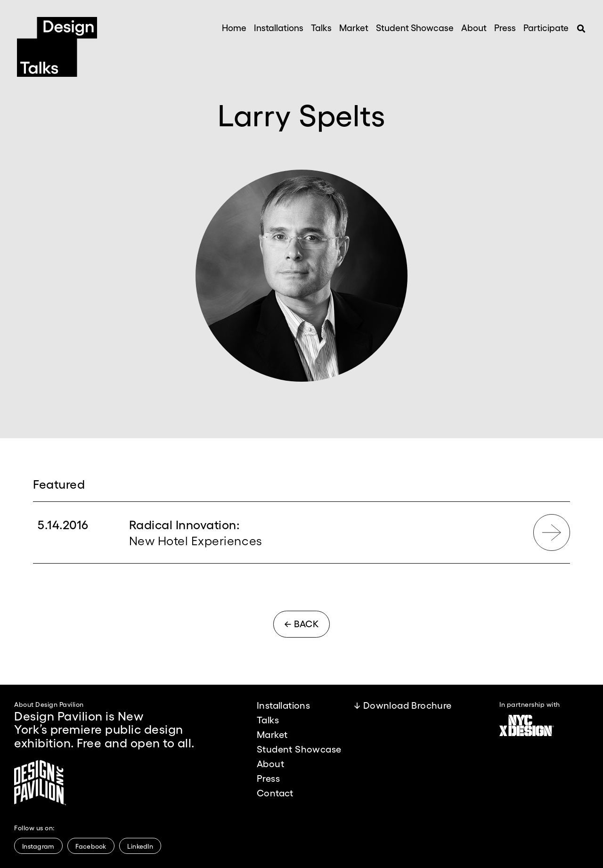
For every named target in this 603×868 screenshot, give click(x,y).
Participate (546, 27)
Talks (321, 27)
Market (354, 27)
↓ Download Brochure (403, 705)
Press (505, 27)
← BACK (301, 623)
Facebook (91, 846)
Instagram (38, 846)
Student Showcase (415, 27)
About (474, 27)
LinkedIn (140, 846)
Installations (279, 27)
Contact (275, 793)
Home (234, 27)
